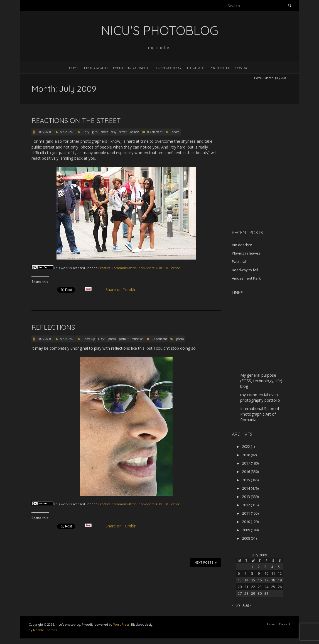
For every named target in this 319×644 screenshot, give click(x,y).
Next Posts (206, 562)
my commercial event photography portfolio (260, 397)
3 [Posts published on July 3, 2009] (265, 567)
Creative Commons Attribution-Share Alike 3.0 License (139, 268)
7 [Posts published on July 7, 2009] (245, 573)
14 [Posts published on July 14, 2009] (246, 580)
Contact (243, 68)
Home (74, 68)
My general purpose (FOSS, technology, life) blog (261, 381)
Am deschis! (242, 245)
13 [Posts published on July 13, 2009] (240, 580)
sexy (114, 132)
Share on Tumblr (123, 290)
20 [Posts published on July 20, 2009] (240, 587)
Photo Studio (96, 68)
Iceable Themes (45, 630)
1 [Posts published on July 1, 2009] (252, 567)
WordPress (121, 624)
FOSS (102, 339)
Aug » (247, 605)
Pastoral (239, 261)
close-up (90, 339)
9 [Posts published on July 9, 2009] (259, 573)
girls (95, 132)
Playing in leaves (246, 253)
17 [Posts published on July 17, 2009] (266, 580)
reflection (138, 339)
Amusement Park (246, 278)
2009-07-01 (45, 132)
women (134, 132)
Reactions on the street (76, 120)
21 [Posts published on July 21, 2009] (246, 587)
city (87, 132)
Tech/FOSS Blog (167, 68)
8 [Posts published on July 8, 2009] (252, 573)
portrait (124, 339)
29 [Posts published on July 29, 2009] (253, 593)
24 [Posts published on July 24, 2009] (266, 587)
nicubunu (67, 132)
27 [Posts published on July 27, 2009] (240, 593)
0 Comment (155, 132)
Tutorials (195, 68)
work (65, 268)
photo (104, 132)
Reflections (53, 327)
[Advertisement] (267, 186)
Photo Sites (220, 68)
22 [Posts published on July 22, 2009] (253, 587)
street (123, 132)
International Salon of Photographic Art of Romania (260, 414)
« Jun (236, 605)
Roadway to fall (245, 270)
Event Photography (131, 68)
